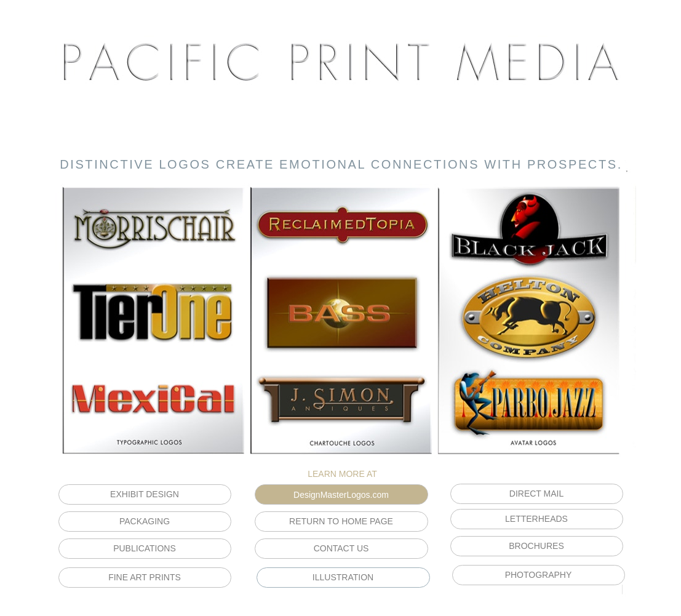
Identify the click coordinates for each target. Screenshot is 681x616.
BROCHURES (536, 546)
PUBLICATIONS (145, 548)
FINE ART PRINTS (145, 577)
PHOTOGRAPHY (539, 575)
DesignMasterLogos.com (341, 495)
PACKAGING (145, 521)
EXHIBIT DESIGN (145, 494)
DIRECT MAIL (536, 494)
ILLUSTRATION (343, 577)
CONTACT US (341, 548)
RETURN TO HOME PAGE (341, 521)
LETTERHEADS (536, 519)
